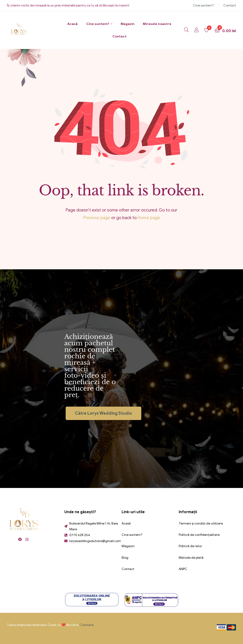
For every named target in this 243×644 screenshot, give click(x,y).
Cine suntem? (203, 5)
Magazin (128, 24)
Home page (149, 218)
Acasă (72, 24)
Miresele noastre (157, 24)
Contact (230, 5)
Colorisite (87, 625)
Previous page (97, 218)
